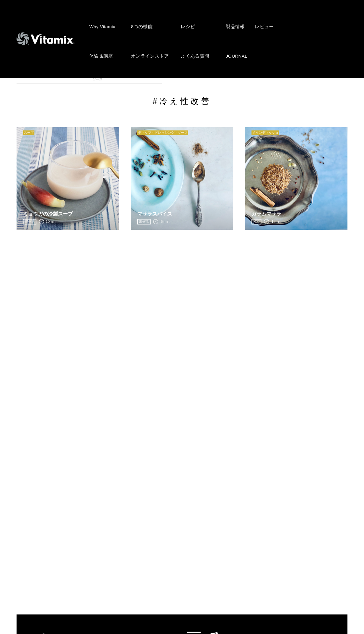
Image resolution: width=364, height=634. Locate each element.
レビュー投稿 (138, 531)
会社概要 (232, 511)
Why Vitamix (102, 18)
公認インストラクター (148, 571)
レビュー (257, 18)
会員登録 (133, 541)
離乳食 (285, 79)
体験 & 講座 (37, 550)
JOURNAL (231, 32)
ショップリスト (140, 561)
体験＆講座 (100, 32)
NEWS (130, 501)
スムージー (79, 79)
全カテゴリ (37, 79)
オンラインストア (148, 32)
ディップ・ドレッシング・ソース (203, 79)
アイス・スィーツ (120, 79)
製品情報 (229, 18)
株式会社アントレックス (250, 501)
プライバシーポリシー (248, 520)
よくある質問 (191, 32)
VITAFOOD (327, 79)
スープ (161, 79)
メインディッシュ (244, 79)
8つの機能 (140, 18)
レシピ (184, 18)
